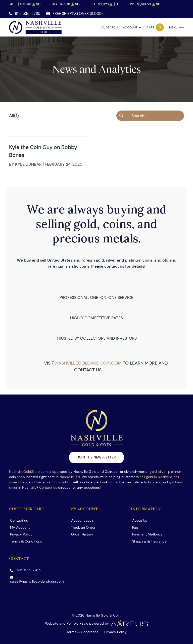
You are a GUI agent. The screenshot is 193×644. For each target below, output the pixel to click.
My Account (20, 527)
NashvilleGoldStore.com (28, 472)
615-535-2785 (28, 13)
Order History (82, 534)
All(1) (14, 116)
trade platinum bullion (54, 482)
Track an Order (83, 527)
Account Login (83, 520)
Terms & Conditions (26, 541)
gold (153, 472)
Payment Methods (147, 534)
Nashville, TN (70, 477)
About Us (140, 520)
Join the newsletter (96, 457)
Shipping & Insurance (149, 541)
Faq (135, 527)
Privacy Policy (21, 534)
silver (162, 472)
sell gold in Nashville (156, 477)
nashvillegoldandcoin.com (88, 363)
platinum (175, 472)
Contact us (48, 487)
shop (21, 477)
